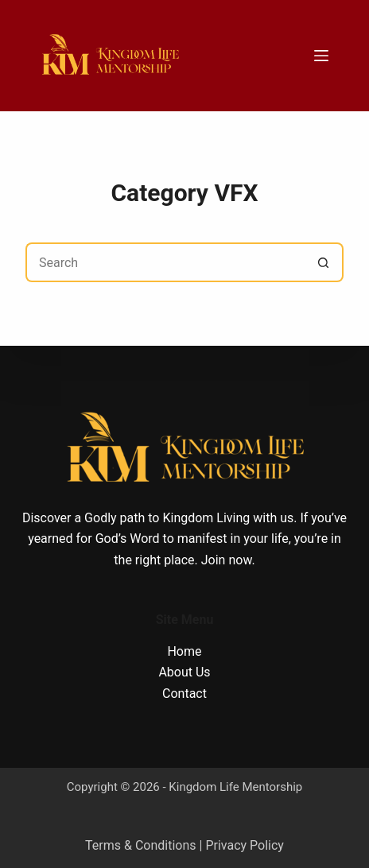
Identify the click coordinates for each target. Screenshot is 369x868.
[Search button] (324, 262)
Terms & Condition (137, 845)
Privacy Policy (245, 845)
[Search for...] (165, 262)
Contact (184, 694)
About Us (184, 672)
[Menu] (321, 56)
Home (184, 651)
